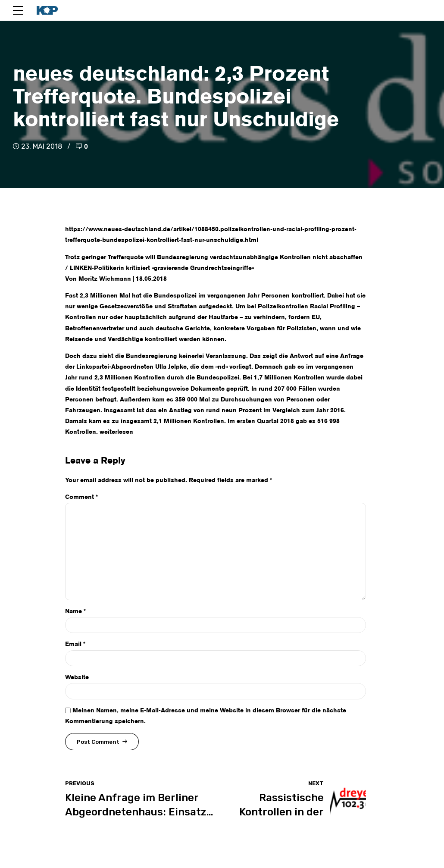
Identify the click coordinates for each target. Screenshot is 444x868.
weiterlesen (116, 432)
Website (77, 677)
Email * (75, 644)
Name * (75, 611)
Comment (81, 497)
